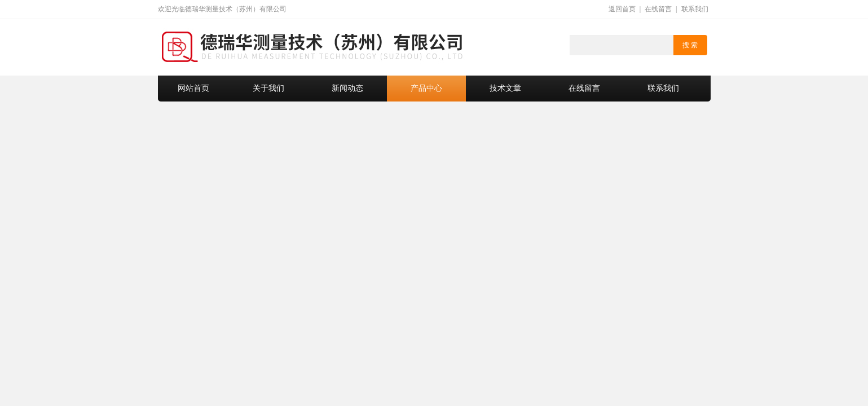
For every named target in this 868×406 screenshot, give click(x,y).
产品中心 (426, 88)
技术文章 (505, 88)
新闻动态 (347, 88)
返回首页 (622, 9)
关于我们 (268, 88)
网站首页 (193, 88)
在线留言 (658, 9)
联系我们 (695, 9)
